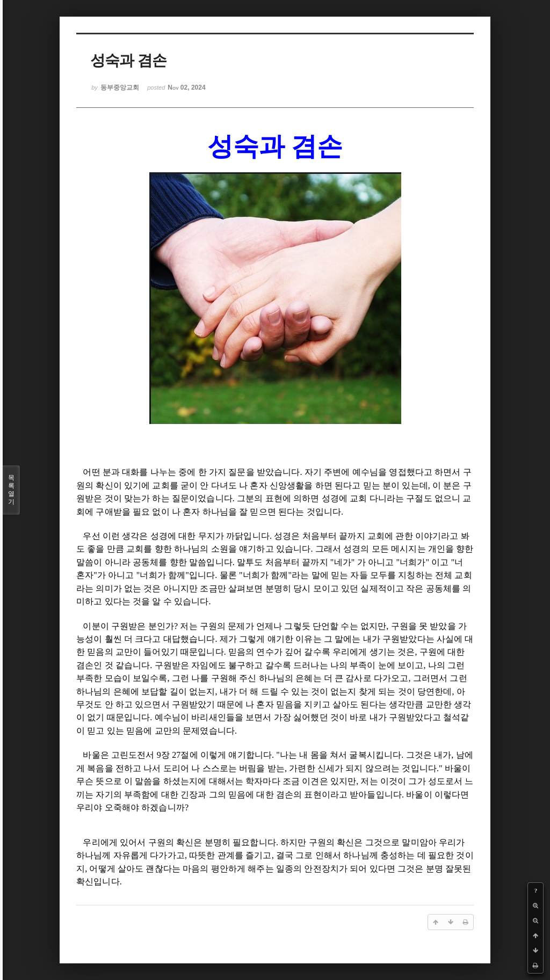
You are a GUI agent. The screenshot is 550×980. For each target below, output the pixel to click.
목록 (11, 490)
